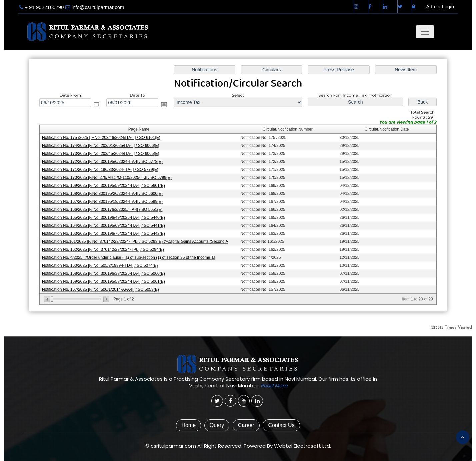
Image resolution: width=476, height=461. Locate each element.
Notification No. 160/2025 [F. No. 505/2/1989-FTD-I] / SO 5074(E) (100, 265)
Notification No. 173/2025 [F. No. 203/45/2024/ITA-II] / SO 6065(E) (100, 154)
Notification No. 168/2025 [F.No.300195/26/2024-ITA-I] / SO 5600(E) (102, 194)
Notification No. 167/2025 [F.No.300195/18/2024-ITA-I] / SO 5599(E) (102, 202)
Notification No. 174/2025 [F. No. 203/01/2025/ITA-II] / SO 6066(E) (100, 146)
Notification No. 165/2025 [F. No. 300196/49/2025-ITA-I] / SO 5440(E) (103, 218)
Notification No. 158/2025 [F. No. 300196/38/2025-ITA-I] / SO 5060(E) (103, 273)
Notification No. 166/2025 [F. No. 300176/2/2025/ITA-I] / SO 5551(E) (102, 210)
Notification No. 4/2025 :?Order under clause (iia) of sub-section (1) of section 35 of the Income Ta (129, 257)
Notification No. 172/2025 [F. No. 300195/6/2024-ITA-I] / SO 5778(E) (102, 162)
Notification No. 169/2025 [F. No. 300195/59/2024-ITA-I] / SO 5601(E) (103, 186)
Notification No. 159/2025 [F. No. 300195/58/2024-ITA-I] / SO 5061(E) (103, 281)
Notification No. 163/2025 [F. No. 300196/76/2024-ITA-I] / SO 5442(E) (103, 233)
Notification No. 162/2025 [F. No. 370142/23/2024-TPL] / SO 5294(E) (103, 249)
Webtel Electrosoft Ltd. (302, 446)
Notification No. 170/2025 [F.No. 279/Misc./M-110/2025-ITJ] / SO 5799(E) (107, 178)
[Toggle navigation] (425, 32)
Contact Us (281, 425)
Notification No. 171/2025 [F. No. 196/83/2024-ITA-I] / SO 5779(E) (100, 170)
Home (188, 425)
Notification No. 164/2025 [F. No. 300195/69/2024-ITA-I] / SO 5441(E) (103, 226)
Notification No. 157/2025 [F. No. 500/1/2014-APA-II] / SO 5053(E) (100, 289)
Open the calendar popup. (97, 104)
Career (246, 425)
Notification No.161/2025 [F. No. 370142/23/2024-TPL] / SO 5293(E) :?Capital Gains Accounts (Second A (135, 241)
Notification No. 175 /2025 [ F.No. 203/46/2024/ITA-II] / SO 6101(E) (101, 138)
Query (217, 425)
